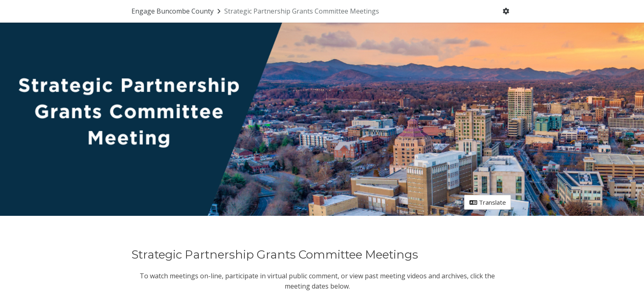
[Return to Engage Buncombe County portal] (177, 11)
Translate (488, 202)
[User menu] (506, 12)
